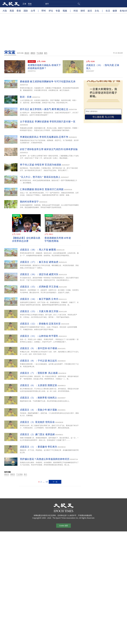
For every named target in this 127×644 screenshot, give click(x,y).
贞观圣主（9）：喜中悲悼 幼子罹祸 (38, 348)
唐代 (46, 53)
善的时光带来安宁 (29, 202)
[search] (62, 4)
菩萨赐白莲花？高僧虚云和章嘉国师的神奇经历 (45, 459)
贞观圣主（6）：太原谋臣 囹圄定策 (38, 385)
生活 (108, 11)
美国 (12, 11)
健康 (115, 11)
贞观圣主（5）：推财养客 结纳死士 (38, 398)
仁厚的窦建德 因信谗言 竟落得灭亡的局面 (42, 189)
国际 (26, 11)
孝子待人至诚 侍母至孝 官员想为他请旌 (41, 165)
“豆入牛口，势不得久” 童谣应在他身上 (40, 177)
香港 (19, 11)
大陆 (5, 11)
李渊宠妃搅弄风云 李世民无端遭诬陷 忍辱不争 (44, 137)
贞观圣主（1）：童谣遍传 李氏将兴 (38, 447)
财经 (83, 11)
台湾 (33, 11)
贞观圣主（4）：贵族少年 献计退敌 (38, 410)
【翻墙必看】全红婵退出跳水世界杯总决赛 (26, 239)
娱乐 (90, 11)
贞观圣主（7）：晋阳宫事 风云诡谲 (39, 373)
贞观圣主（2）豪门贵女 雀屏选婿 (37, 434)
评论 (51, 11)
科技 (76, 11)
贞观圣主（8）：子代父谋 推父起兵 (38, 361)
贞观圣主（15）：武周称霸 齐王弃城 (39, 287)
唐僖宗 (27, 53)
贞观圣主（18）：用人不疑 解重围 (38, 250)
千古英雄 (40, 53)
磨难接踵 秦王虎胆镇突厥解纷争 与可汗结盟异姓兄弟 (48, 82)
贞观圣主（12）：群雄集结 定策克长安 (40, 324)
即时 (44, 11)
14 (47, 482)
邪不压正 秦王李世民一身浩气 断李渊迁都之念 (44, 109)
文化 (97, 11)
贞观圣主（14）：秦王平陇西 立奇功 (39, 299)
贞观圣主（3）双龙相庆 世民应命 (37, 422)
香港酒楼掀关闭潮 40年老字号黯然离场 (58, 239)
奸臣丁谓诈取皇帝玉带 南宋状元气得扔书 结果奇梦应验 (49, 149)
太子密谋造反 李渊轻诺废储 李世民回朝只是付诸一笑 (48, 122)
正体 (24, 4)
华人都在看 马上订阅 (103, 117)
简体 (30, 4)
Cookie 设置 (63, 526)
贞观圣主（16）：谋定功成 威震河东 (39, 274)
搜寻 (78, 4)
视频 (65, 11)
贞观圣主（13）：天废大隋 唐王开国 (39, 311)
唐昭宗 (33, 53)
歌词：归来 (26, 97)
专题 (58, 11)
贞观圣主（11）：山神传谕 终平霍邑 (39, 336)
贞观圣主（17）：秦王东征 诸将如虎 (39, 262)
